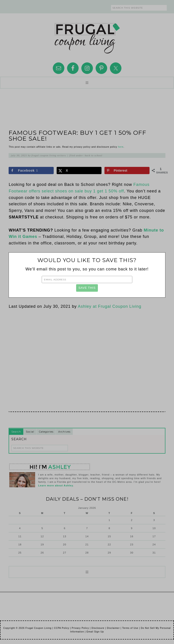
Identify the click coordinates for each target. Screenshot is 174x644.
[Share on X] (79, 170)
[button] (87, 83)
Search (16, 432)
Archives (64, 432)
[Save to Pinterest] (127, 170)
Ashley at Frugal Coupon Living (110, 306)
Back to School (94, 155)
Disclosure (98, 628)
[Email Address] (87, 279)
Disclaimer (113, 628)
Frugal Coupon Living (87, 36)
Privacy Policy (80, 628)
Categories (46, 432)
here (121, 147)
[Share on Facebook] (31, 170)
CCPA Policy (62, 628)
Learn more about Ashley (56, 485)
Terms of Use (130, 628)
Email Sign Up (95, 632)
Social (30, 432)
